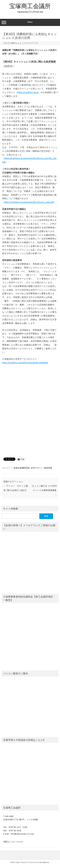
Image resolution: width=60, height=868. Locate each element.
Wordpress (44, 862)
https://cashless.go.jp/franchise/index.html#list (25, 363)
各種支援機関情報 (22, 468)
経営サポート (37, 468)
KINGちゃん (16, 43)
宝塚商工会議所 (30, 6)
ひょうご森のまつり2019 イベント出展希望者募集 (44, 490)
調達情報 (48, 468)
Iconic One (15, 862)
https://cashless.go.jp (28, 92)
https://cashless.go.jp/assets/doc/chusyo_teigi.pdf (29, 202)
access (20, 842)
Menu (30, 22)
